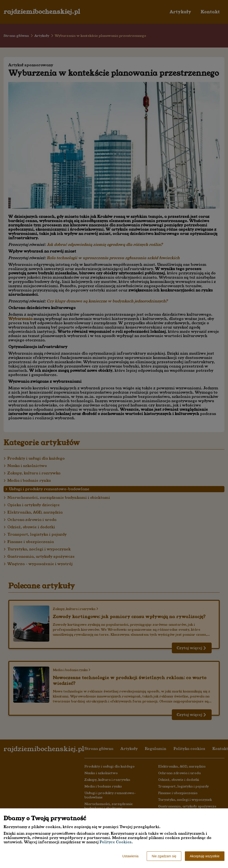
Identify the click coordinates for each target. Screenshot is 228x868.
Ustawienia (130, 856)
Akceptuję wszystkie (205, 856)
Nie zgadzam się (164, 856)
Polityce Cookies (116, 842)
